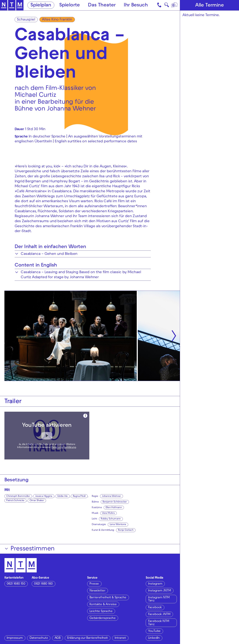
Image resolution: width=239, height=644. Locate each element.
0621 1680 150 (16, 584)
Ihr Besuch (136, 5)
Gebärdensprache (103, 618)
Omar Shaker (37, 501)
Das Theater (102, 5)
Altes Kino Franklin (57, 20)
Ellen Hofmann (114, 508)
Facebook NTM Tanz (159, 623)
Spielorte (70, 5)
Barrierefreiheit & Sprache (108, 598)
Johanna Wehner (111, 496)
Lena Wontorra (118, 525)
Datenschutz (39, 638)
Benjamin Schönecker (115, 502)
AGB (57, 638)
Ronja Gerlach (126, 530)
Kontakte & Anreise (103, 605)
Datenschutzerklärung (64, 448)
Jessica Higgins (44, 496)
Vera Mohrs (108, 513)
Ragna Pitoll (79, 496)
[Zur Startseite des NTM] (12, 5)
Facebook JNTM (159, 614)
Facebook (155, 608)
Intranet (120, 638)
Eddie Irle (63, 496)
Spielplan (41, 5)
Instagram (155, 584)
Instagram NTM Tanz (159, 599)
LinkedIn (154, 638)
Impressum (15, 638)
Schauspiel (26, 20)
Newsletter (97, 591)
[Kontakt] (160, 5)
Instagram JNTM (160, 591)
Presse (94, 584)
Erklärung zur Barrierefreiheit (87, 638)
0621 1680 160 (43, 584)
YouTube (154, 631)
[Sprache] (175, 5)
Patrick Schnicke (15, 501)
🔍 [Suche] (167, 6)
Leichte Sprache (101, 611)
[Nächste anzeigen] (174, 336)
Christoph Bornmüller (18, 496)
